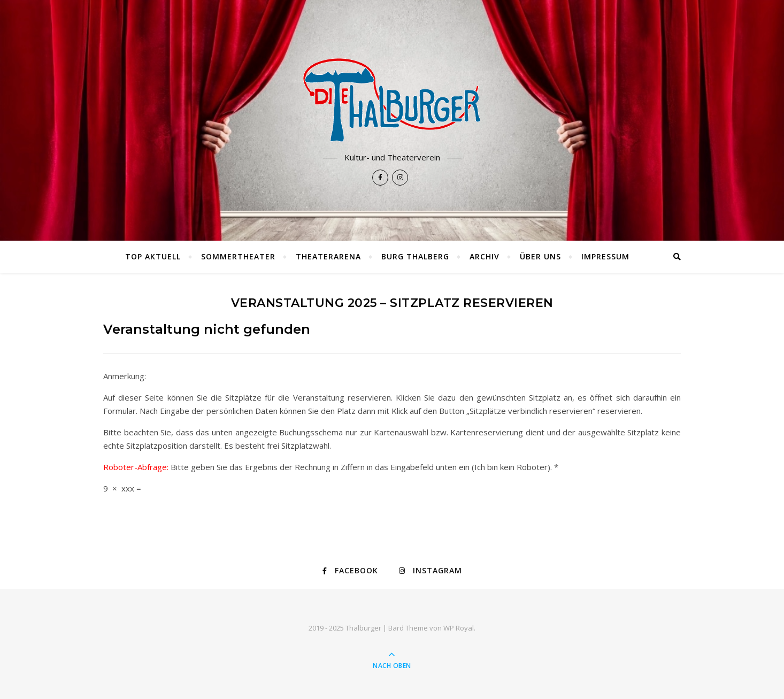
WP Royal (459, 628)
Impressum (605, 256)
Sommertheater (238, 256)
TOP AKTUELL (153, 256)
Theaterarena (328, 256)
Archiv (485, 256)
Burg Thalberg (415, 256)
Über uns (540, 256)
